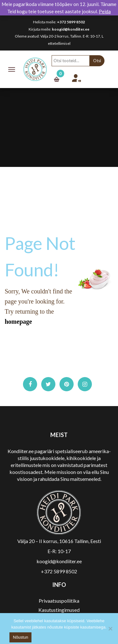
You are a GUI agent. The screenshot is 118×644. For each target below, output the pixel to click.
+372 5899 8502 (71, 22)
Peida (105, 11)
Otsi (97, 61)
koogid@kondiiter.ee (71, 29)
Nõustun (20, 637)
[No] (110, 629)
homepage (18, 322)
